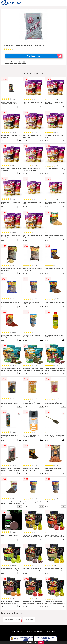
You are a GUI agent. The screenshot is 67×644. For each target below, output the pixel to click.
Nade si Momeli (29, 619)
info (20, 107)
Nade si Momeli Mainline (12, 619)
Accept (41, 642)
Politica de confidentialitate (34, 631)
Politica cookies (50, 631)
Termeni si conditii (17, 631)
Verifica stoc (45, 56)
